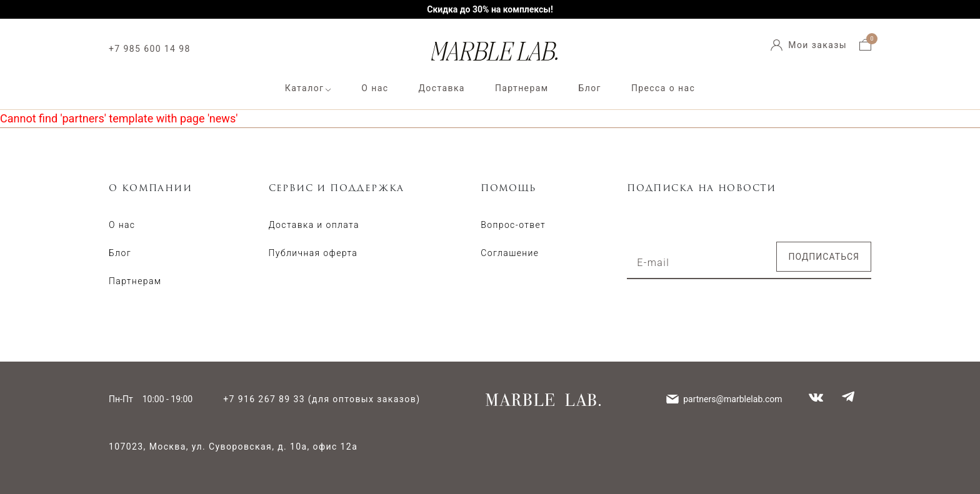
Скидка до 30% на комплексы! (490, 9)
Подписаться (824, 257)
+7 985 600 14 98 (150, 49)
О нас (375, 88)
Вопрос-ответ (513, 225)
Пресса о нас (663, 88)
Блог (590, 88)
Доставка (441, 88)
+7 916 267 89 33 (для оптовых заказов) (322, 399)
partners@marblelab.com (732, 399)
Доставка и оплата (314, 225)
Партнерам (522, 88)
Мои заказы (817, 45)
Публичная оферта (313, 253)
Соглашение (510, 253)
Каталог (305, 88)
